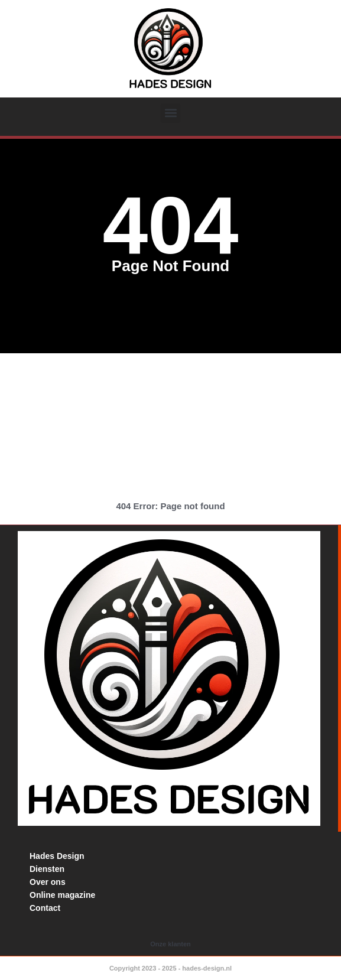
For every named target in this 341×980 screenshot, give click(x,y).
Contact (45, 908)
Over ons (48, 882)
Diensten (47, 869)
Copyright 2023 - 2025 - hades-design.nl (170, 968)
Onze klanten (170, 944)
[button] (170, 113)
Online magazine (62, 895)
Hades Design (57, 856)
